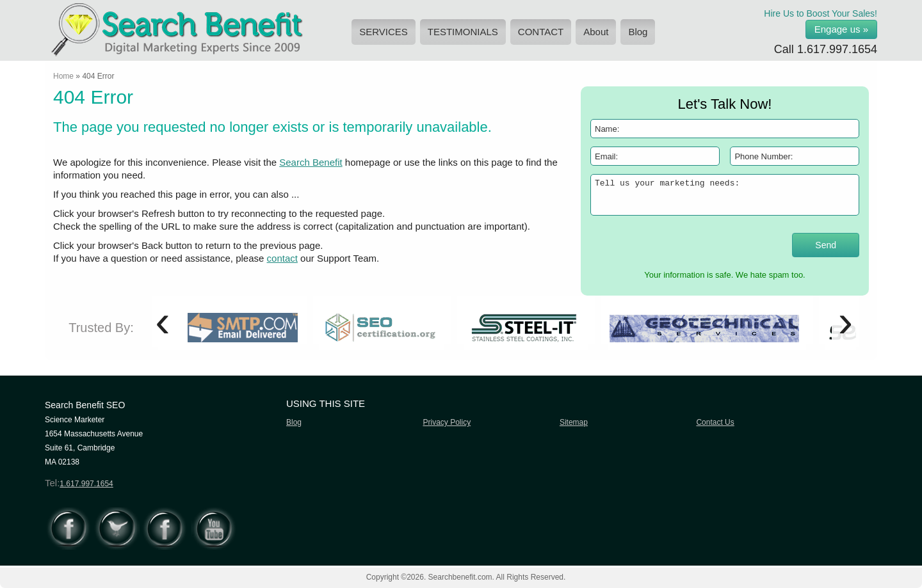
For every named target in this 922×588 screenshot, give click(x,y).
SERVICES (384, 32)
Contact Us (715, 422)
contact (282, 258)
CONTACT (541, 32)
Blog (638, 32)
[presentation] (665, 244)
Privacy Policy (447, 422)
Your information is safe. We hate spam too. (724, 275)
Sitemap (574, 422)
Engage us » (841, 29)
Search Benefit (311, 162)
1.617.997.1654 (837, 49)
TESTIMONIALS (463, 32)
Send (826, 245)
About (596, 32)
